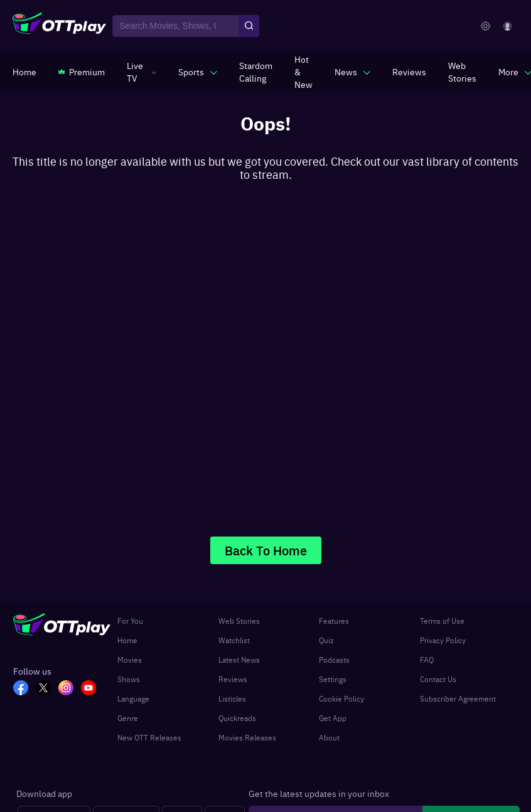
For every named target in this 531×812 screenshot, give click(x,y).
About (329, 737)
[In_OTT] (70, 689)
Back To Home (266, 550)
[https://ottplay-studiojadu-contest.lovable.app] (256, 72)
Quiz (326, 640)
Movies (130, 660)
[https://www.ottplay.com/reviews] (409, 72)
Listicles (232, 698)
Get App (333, 718)
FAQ (427, 660)
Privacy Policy (443, 640)
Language (133, 698)
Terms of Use (442, 621)
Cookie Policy (341, 698)
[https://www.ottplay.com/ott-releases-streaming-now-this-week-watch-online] (303, 72)
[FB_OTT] (24, 689)
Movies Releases (247, 737)
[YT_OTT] (92, 689)
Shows (129, 679)
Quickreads (237, 718)
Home (127, 640)
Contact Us (438, 679)
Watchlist (234, 640)
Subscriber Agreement (458, 698)
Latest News (239, 660)
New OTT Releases (149, 737)
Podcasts (334, 660)
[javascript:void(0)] (142, 72)
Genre (128, 718)
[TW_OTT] (47, 689)
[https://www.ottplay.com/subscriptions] (82, 72)
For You (130, 621)
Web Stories (239, 621)
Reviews (233, 679)
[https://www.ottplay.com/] (24, 72)
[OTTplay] (59, 26)
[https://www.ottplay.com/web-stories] (462, 72)
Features (334, 621)
